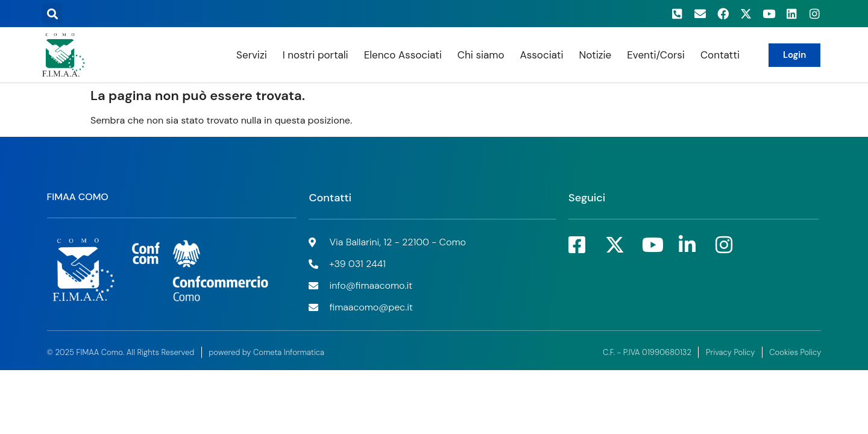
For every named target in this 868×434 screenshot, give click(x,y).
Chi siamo (481, 55)
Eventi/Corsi (656, 55)
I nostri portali (316, 55)
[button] (52, 14)
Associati (541, 55)
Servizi (252, 55)
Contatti (720, 55)
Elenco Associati (403, 55)
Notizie (595, 55)
